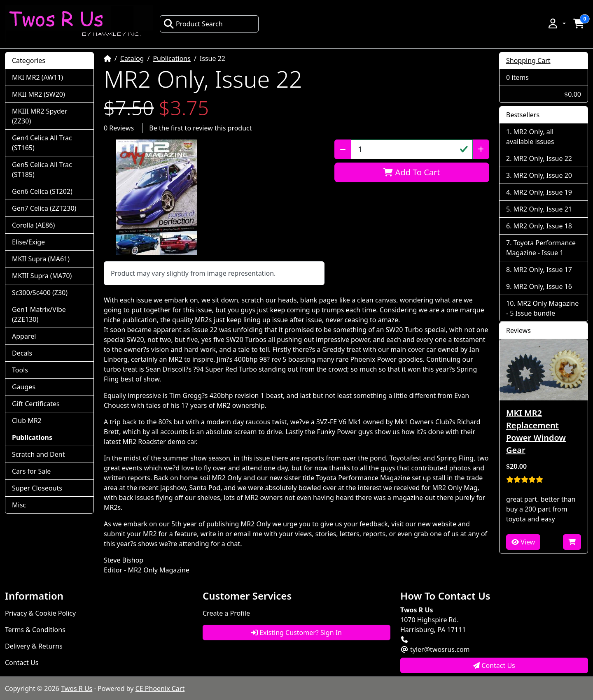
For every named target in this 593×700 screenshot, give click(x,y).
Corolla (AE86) (33, 225)
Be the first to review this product (200, 128)
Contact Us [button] (494, 665)
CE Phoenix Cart (160, 688)
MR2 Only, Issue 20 (543, 175)
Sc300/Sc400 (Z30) (40, 293)
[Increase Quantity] (481, 149)
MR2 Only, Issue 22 (543, 158)
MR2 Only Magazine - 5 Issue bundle (542, 308)
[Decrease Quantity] (343, 149)
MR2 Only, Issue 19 (543, 192)
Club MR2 (27, 421)
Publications (172, 58)
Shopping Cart (528, 60)
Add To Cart (412, 172)
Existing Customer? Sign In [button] (296, 633)
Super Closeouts (37, 488)
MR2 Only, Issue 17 (543, 270)
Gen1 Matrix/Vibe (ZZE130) (39, 314)
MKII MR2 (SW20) (39, 94)
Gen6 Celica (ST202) (42, 191)
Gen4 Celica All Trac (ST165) (42, 143)
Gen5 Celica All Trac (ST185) (42, 170)
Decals (22, 353)
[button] (556, 23)
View (523, 542)
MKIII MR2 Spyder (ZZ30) (40, 116)
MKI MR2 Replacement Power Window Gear (536, 431)
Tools (20, 370)
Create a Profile (226, 613)
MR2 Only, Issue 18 (543, 226)
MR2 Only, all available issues (530, 137)
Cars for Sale (31, 471)
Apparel (24, 336)
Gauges (24, 387)
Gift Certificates (36, 404)
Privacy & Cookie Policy (40, 613)
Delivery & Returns (34, 646)
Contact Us (22, 663)
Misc (19, 505)
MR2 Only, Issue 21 (543, 209)
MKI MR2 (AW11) (37, 77)
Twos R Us (77, 688)
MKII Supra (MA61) (41, 259)
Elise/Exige (28, 242)
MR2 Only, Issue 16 (543, 286)
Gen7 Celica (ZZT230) (44, 208)
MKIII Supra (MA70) (42, 276)
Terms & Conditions (35, 630)
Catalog (132, 58)
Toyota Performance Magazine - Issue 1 (541, 248)
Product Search (193, 24)
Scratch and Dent (38, 454)
